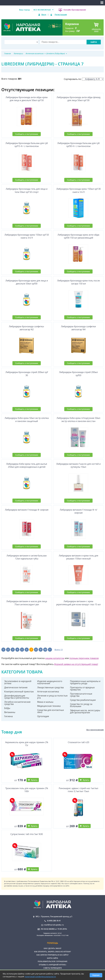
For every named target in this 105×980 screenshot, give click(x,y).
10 (45, 650)
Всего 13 (59, 650)
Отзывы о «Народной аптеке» (53, 965)
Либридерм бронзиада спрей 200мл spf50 (78, 374)
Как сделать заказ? (52, 948)
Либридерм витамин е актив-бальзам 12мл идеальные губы (27, 557)
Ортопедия (43, 716)
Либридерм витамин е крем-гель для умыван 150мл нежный (78, 557)
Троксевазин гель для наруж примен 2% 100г (27, 790)
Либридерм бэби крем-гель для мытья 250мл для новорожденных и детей (27, 465)
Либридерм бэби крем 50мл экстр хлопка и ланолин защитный (27, 420)
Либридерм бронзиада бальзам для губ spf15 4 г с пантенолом (27, 145)
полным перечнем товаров (84, 658)
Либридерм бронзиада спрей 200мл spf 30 (27, 374)
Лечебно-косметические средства (17, 703)
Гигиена (8, 716)
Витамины (10, 712)
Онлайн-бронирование (75, 10)
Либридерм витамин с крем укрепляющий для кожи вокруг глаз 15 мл (78, 603)
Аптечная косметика (48, 692)
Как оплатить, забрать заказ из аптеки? (52, 952)
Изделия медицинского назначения (50, 682)
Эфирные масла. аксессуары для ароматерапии (85, 711)
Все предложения (95, 730)
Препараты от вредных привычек (82, 689)
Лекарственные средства (50, 687)
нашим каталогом (55, 658)
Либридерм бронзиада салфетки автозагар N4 (78, 328)
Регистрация (61, 14)
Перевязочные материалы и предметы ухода (85, 682)
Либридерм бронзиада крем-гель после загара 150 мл (78, 282)
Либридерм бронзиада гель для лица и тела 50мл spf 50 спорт (27, 190)
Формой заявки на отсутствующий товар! (76, 664)
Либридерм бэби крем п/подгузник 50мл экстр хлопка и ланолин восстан (78, 420)
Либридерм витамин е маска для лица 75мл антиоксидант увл (27, 603)
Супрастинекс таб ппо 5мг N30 (27, 834)
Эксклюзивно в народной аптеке (18, 682)
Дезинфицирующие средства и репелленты (17, 697)
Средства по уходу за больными (81, 705)
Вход (44, 14)
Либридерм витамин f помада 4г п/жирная (78, 511)
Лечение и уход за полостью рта (52, 697)
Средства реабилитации (83, 700)
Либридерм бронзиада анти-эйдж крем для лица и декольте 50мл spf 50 (27, 99)
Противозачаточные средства (81, 695)
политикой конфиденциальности (40, 977)
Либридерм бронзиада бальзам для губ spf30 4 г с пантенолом (78, 145)
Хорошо (96, 975)
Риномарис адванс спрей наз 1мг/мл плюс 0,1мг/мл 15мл (78, 790)
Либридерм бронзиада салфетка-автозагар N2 (27, 328)
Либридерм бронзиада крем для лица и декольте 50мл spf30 (27, 282)
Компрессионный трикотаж (19, 692)
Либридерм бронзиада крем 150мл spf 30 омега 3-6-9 (78, 190)
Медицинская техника (49, 706)
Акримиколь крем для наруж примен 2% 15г (27, 744)
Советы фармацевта (53, 968)
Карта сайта (52, 958)
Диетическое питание (16, 687)
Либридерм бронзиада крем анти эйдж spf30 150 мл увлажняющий (78, 236)
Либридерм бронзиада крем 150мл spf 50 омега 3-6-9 (27, 236)
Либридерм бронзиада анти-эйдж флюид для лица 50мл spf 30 (78, 99)
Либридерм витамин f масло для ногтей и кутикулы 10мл (78, 465)
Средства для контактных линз (51, 711)
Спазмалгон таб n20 (78, 742)
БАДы (7, 708)
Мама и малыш (45, 702)
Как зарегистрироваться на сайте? (52, 955)
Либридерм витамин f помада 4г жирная (27, 510)
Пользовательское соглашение (53, 961)
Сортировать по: (84, 79)
